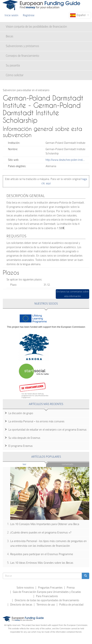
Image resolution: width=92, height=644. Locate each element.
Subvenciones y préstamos (22, 46)
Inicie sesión (12, 15)
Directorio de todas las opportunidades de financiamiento (47, 600)
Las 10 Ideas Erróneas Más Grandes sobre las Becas (42, 563)
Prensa (71, 588)
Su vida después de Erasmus (24, 438)
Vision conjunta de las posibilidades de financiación (36, 27)
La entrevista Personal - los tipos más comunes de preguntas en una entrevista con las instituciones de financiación (48, 543)
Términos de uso (46, 605)
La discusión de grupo (21, 413)
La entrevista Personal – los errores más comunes (36, 421)
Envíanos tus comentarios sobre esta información (72, 294)
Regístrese (29, 15)
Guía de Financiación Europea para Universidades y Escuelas (47, 592)
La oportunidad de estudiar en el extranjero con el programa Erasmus (47, 430)
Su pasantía (13, 65)
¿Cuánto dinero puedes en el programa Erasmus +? (41, 533)
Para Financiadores (47, 596)
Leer (32, 464)
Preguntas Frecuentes (50, 588)
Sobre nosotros (25, 588)
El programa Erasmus (20, 446)
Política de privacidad (71, 605)
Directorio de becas (21, 605)
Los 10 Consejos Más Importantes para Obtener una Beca (45, 524)
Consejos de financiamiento (22, 56)
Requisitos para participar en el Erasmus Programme (42, 554)
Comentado (68, 464)
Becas (9, 36)
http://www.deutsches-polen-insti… (65, 160)
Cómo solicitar (15, 75)
